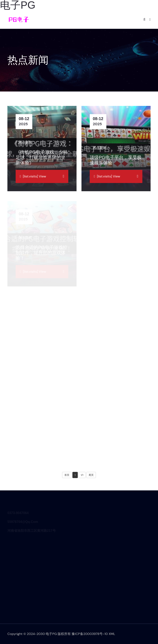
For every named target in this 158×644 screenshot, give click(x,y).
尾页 (91, 475)
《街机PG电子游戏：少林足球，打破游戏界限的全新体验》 (42, 158)
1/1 (82, 475)
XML (112, 634)
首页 (67, 475)
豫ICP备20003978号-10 (90, 634)
